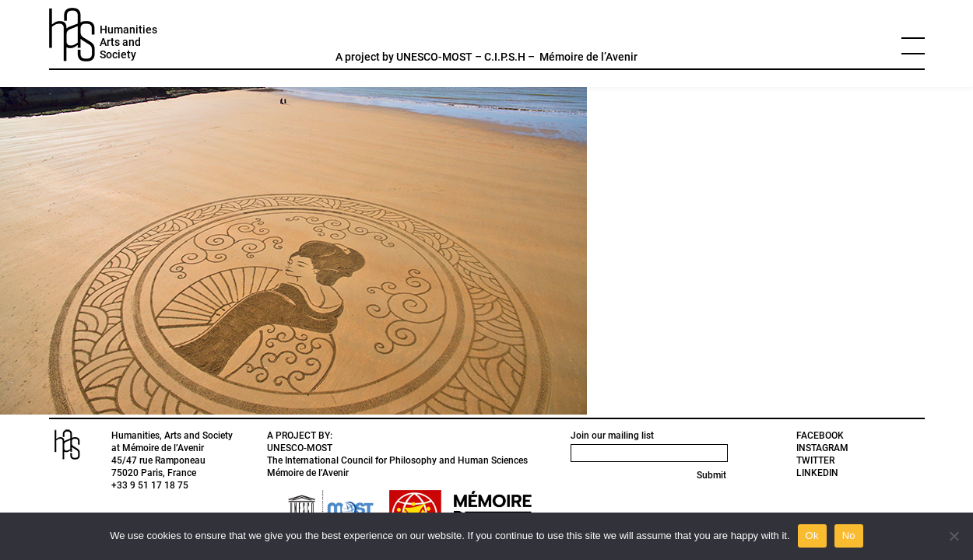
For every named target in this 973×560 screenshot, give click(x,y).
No (849, 535)
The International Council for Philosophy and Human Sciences (397, 460)
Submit (711, 475)
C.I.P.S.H (505, 57)
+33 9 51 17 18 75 (150, 485)
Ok (812, 535)
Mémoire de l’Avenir (588, 57)
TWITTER (815, 460)
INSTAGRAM (822, 448)
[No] (954, 536)
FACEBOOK (820, 436)
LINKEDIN (817, 473)
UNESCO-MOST (434, 57)
